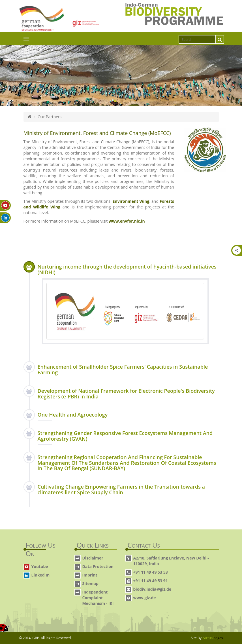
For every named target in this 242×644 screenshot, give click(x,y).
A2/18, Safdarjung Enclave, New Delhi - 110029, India (171, 561)
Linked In (41, 575)
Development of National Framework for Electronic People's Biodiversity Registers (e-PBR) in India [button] (126, 394)
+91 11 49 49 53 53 (151, 572)
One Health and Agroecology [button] (73, 415)
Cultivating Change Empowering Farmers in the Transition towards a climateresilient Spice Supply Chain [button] (121, 489)
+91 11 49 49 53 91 (151, 581)
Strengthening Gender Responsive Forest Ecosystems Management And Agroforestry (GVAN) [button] (125, 436)
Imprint (90, 575)
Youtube (40, 566)
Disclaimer (93, 558)
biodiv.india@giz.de (152, 589)
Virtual (213, 638)
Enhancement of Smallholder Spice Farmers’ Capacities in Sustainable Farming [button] (123, 369)
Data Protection (98, 566)
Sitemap (90, 583)
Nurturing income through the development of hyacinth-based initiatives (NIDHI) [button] (127, 269)
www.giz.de (145, 598)
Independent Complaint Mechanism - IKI (98, 598)
